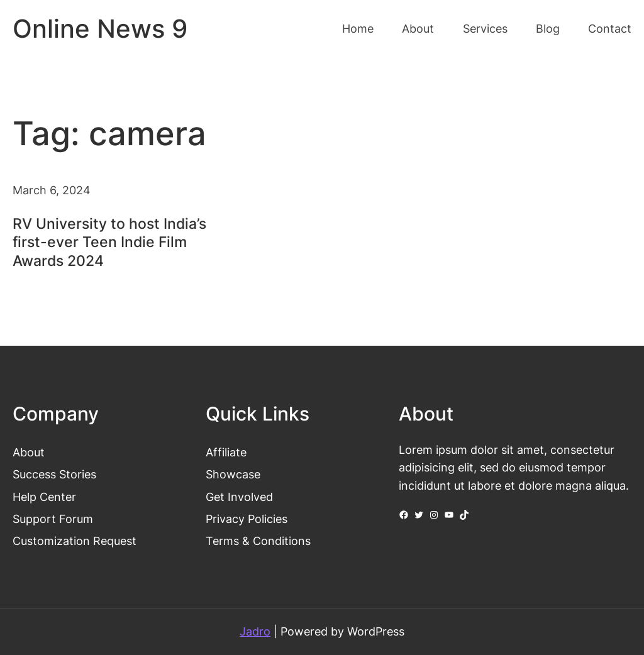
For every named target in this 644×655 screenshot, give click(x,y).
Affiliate (226, 452)
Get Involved (239, 497)
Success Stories (54, 474)
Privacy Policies (247, 519)
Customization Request (75, 541)
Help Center (44, 497)
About (29, 452)
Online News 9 (100, 29)
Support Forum (53, 519)
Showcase (233, 474)
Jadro (255, 631)
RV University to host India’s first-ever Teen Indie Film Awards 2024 (109, 243)
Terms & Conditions (258, 541)
